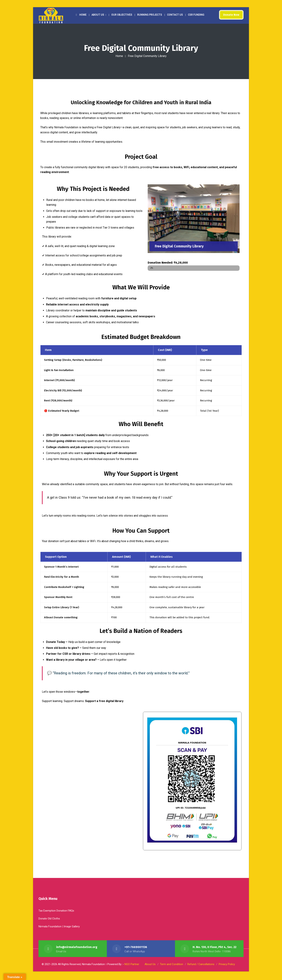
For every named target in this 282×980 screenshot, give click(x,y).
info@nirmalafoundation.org (77, 948)
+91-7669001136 (136, 948)
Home (119, 56)
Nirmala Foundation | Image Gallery (59, 928)
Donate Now (230, 15)
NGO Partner (132, 966)
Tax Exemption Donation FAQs (56, 912)
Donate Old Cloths (49, 920)
